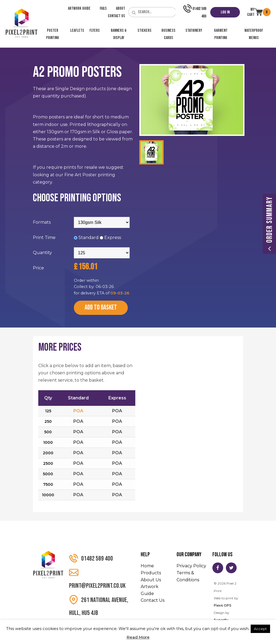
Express (113, 237)
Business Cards (168, 34)
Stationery (194, 31)
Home (147, 566)
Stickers (144, 31)
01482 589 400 (91, 558)
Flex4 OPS (222, 605)
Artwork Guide (79, 8)
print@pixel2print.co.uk (97, 579)
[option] (192, 100)
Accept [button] (260, 629)
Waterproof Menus (254, 34)
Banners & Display (119, 34)
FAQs (103, 8)
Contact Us (116, 16)
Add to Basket (101, 307)
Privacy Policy (191, 566)
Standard (89, 237)
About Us (151, 580)
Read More (138, 637)
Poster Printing (53, 34)
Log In (225, 12)
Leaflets (77, 31)
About (120, 8)
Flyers (95, 31)
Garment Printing (221, 34)
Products (151, 573)
